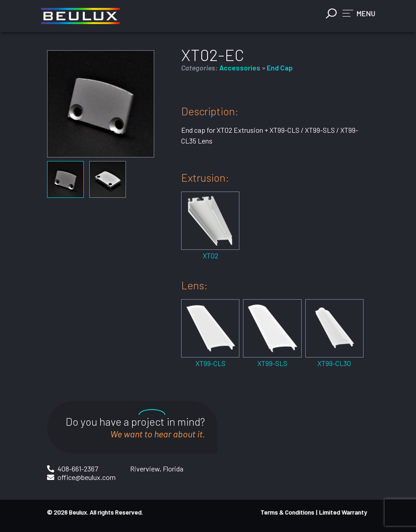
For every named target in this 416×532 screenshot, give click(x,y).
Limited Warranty (343, 512)
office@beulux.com (87, 477)
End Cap (280, 68)
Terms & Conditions (287, 512)
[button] (359, 13)
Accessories (240, 68)
